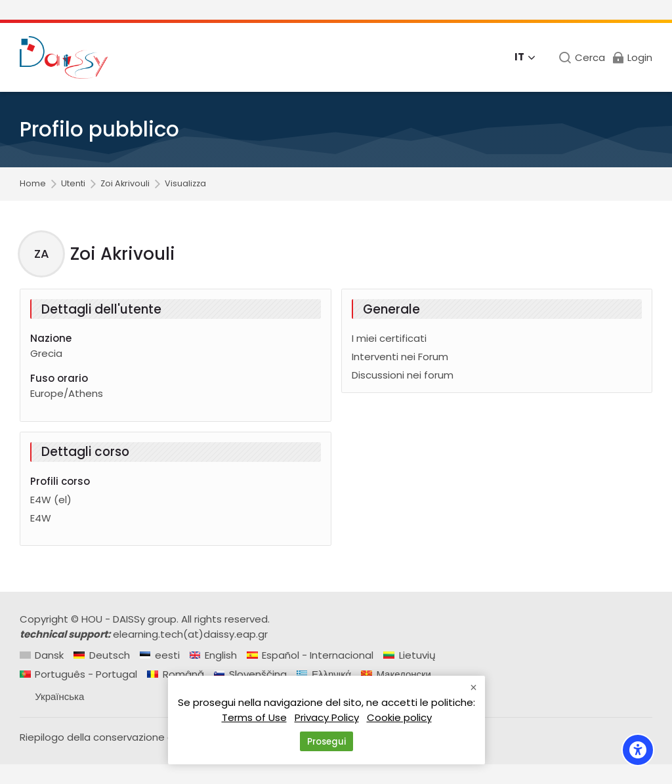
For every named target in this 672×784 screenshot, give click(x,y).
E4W (41, 518)
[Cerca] (582, 57)
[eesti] (160, 655)
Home (33, 184)
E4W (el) (51, 500)
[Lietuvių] (409, 655)
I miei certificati (389, 338)
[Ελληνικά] (324, 674)
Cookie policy (399, 719)
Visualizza (185, 184)
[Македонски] (396, 674)
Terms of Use (254, 719)
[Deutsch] (101, 655)
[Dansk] (42, 655)
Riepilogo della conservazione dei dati (112, 737)
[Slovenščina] (250, 674)
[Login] (632, 57)
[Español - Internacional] (310, 655)
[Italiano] (525, 58)
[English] (213, 655)
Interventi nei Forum (400, 357)
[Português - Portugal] (78, 674)
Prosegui (326, 742)
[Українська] (52, 696)
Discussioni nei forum (403, 375)
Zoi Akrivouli (125, 184)
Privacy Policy (327, 719)
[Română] (175, 674)
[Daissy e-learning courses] (64, 57)
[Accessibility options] (638, 750)
